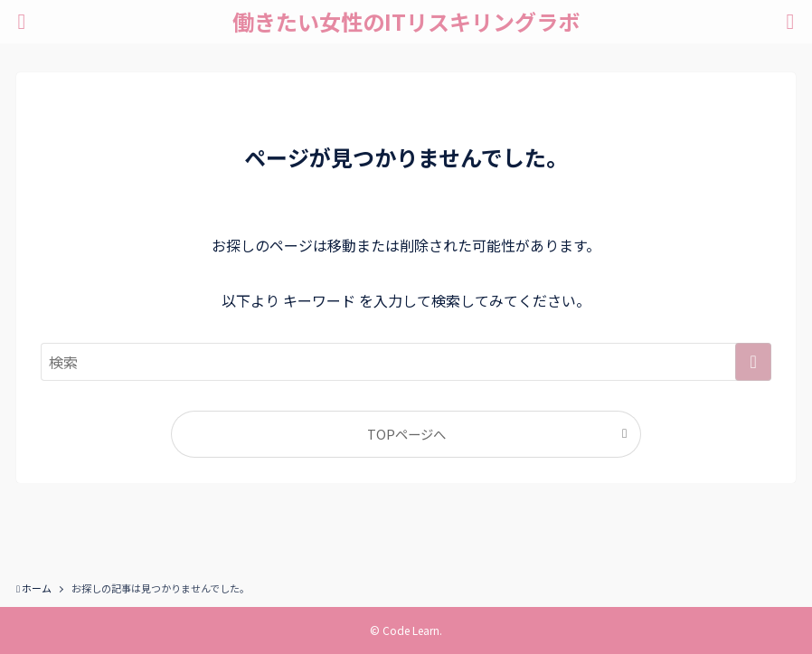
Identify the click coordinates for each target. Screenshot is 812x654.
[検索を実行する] (753, 362)
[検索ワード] (406, 362)
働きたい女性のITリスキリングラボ (406, 22)
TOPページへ (406, 434)
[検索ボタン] (790, 22)
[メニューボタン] (22, 22)
